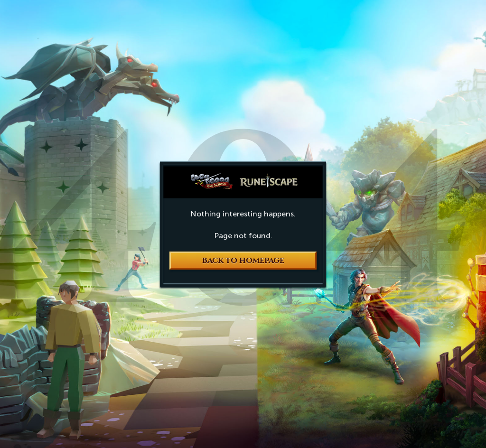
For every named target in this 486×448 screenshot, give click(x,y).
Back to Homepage (243, 261)
